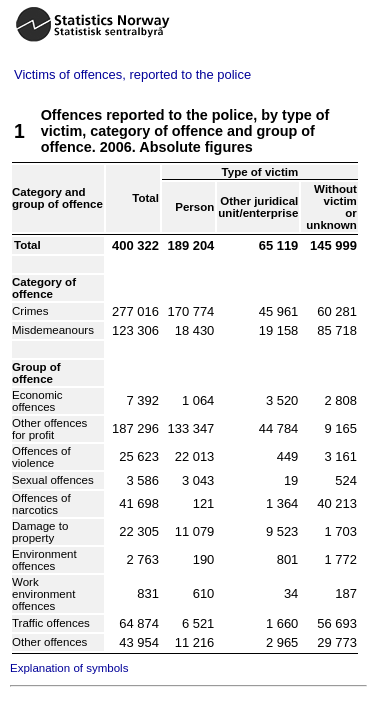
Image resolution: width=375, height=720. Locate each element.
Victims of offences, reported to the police (132, 74)
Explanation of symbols (69, 668)
